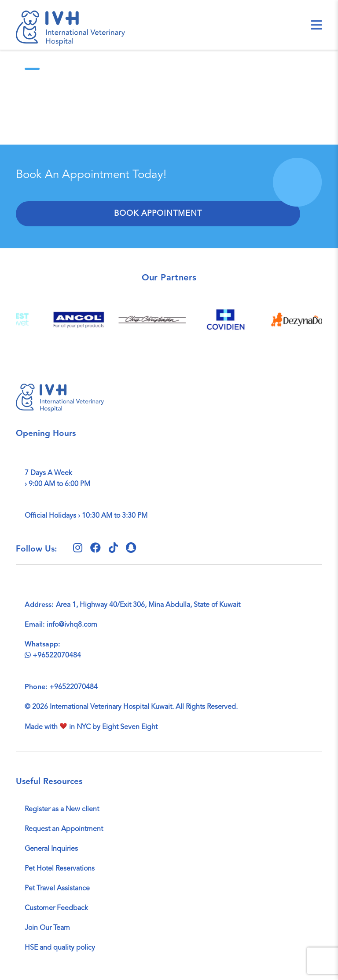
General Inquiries (51, 849)
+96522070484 (53, 656)
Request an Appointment (64, 829)
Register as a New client (62, 809)
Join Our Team (47, 928)
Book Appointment (158, 214)
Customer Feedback (56, 908)
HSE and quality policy (60, 948)
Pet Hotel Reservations (60, 869)
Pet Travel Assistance (57, 889)
